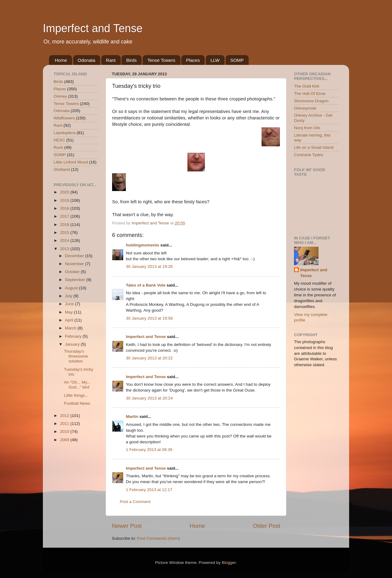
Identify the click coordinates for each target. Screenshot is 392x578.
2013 (65, 249)
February (74, 336)
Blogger (229, 563)
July (69, 296)
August (72, 288)
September (76, 280)
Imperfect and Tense (93, 28)
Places (193, 60)
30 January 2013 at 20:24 (149, 398)
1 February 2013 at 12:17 (149, 490)
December (75, 256)
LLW (215, 60)
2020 (65, 192)
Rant (111, 60)
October (73, 272)
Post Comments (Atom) (159, 538)
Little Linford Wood (71, 162)
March (71, 328)
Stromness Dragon (311, 101)
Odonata (87, 60)
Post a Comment (135, 502)
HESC (59, 140)
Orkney (60, 96)
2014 (65, 240)
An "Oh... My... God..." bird (77, 385)
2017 (65, 216)
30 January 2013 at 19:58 (149, 318)
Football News (77, 403)
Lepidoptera (64, 133)
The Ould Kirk (307, 86)
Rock (58, 147)
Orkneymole (305, 108)
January (73, 344)
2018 (65, 208)
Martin (132, 417)
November (75, 264)
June (70, 304)
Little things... (76, 395)
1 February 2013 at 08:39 (149, 450)
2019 (65, 200)
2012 (65, 416)
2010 (65, 432)
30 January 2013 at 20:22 (149, 358)
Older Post (267, 526)
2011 (65, 424)
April (70, 320)
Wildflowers (64, 118)
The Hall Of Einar (310, 94)
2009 (65, 440)
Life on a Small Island (314, 147)
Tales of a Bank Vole (146, 285)
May (69, 312)
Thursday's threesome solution (76, 356)
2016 (65, 225)
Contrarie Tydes (309, 155)
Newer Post (127, 526)
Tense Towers (161, 60)
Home (61, 60)
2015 (65, 233)
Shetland (62, 169)
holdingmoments (143, 245)
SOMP (237, 60)
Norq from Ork (307, 128)
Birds (131, 60)
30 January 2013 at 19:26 (149, 266)
